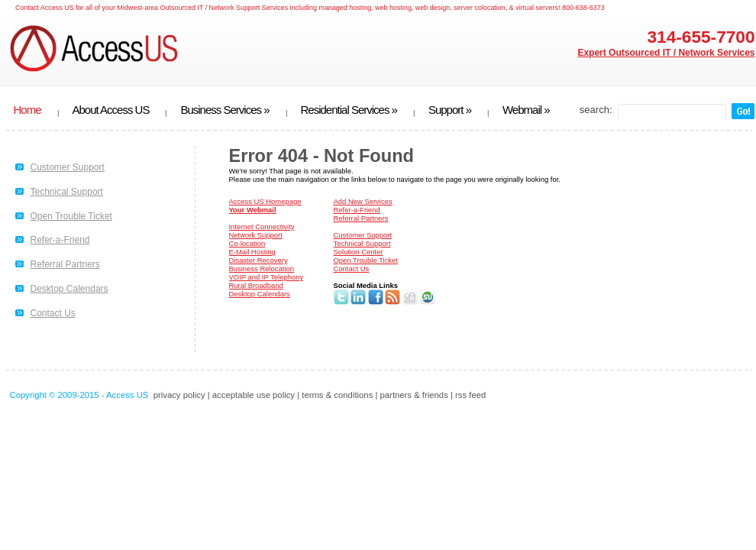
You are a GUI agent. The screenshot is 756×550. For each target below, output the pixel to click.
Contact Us (53, 313)
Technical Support (67, 192)
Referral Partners (65, 264)
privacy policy (179, 395)
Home (27, 110)
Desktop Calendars (69, 289)
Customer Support (68, 167)
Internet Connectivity (262, 226)
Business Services (225, 110)
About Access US (111, 110)
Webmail (526, 110)
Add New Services (363, 201)
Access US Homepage (265, 201)
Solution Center (359, 252)
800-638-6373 (583, 8)
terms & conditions (337, 395)
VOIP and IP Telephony (267, 277)
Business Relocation (262, 269)
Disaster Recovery (258, 260)
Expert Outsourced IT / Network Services (666, 53)
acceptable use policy (254, 395)
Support (450, 110)
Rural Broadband (256, 285)
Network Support (256, 235)
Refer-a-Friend (60, 240)
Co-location (247, 243)
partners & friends (414, 395)
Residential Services (349, 110)
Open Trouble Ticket (71, 216)
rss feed (470, 395)
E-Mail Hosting (252, 252)
